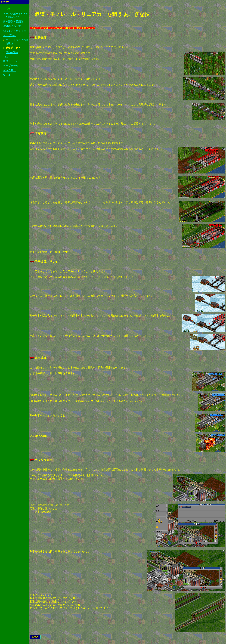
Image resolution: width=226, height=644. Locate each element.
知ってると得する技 (15, 31)
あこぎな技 (9, 35)
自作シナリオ (11, 61)
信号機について (12, 26)
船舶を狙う (12, 52)
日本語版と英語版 (13, 22)
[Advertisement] (15, 133)
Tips (5, 57)
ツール (7, 75)
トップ (7, 9)
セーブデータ (11, 66)
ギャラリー (9, 70)
